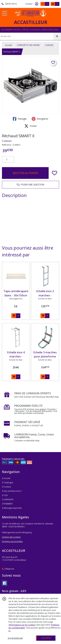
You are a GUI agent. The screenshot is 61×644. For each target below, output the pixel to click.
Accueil (8, 45)
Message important (12, 508)
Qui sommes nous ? (12, 491)
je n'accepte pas (15, 638)
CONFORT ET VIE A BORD (28, 45)
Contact (29, 4)
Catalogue (8, 483)
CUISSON (49, 45)
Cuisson (7, 141)
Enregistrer (40, 119)
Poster (31, 126)
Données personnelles (12, 541)
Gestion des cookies (11, 537)
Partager (20, 119)
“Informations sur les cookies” (22, 625)
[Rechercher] (57, 36)
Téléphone (8, 569)
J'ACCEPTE (46, 638)
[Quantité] (8, 159)
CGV (5, 495)
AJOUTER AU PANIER (25, 173)
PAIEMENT (7, 504)
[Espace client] (37, 4)
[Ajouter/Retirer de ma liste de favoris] (54, 173)
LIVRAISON (8, 499)
